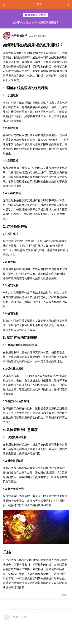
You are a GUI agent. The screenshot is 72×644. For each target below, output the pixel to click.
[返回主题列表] (4, 4)
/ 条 (36, 4)
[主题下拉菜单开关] (68, 4)
